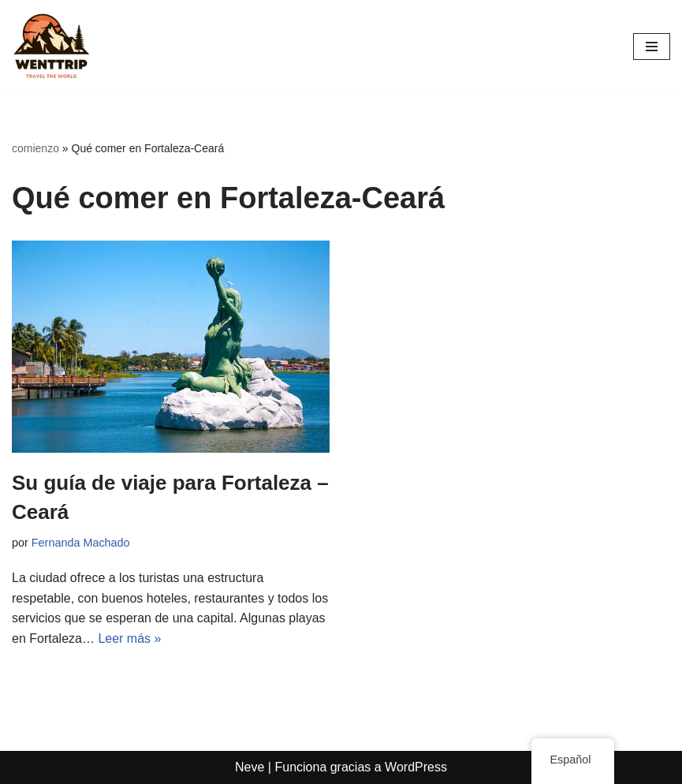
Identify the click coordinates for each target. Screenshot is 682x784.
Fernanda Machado (81, 543)
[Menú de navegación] (652, 47)
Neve (250, 767)
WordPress (416, 767)
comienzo (35, 148)
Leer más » (129, 638)
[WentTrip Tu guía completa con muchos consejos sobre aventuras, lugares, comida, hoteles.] (51, 46)
